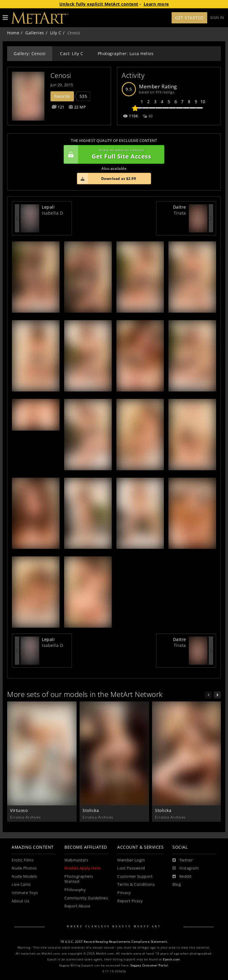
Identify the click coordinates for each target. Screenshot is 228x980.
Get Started (189, 18)
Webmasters (76, 860)
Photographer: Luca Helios (126, 53)
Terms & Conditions (136, 884)
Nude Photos (24, 868)
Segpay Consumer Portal (149, 965)
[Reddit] (182, 877)
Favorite (62, 96)
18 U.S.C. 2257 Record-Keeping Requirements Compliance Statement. (114, 942)
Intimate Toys (25, 893)
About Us (20, 901)
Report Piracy (130, 901)
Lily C (56, 33)
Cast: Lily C (72, 53)
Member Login (131, 860)
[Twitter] (183, 860)
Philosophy (75, 890)
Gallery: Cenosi (30, 53)
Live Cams (21, 884)
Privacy (124, 893)
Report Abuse (77, 906)
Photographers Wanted (79, 879)
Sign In (217, 18)
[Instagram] (186, 868)
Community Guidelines (86, 898)
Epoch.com (171, 959)
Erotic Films (23, 860)
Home (13, 33)
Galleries (35, 33)
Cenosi (61, 75)
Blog (177, 884)
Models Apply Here (83, 868)
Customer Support (135, 876)
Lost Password (131, 868)
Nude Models (24, 876)
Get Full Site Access (113, 154)
